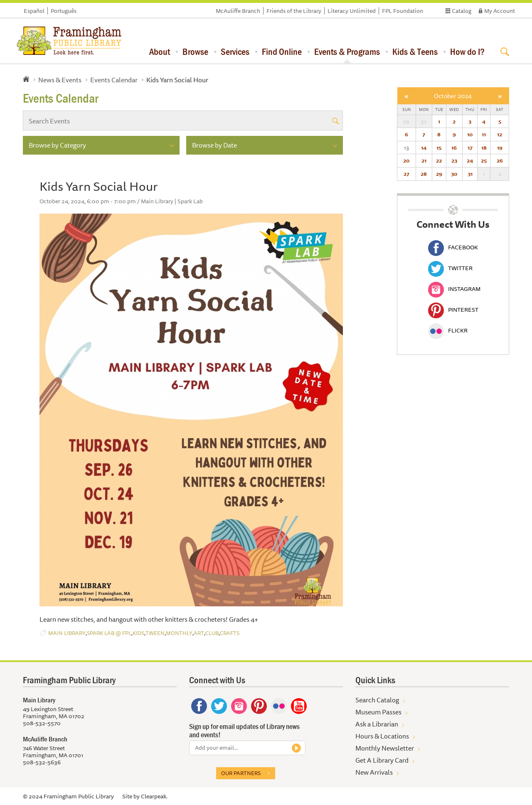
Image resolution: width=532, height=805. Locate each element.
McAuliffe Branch (238, 11)
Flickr (448, 330)
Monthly (179, 633)
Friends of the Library (294, 11)
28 (424, 174)
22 (439, 160)
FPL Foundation (403, 11)
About (160, 52)
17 (470, 148)
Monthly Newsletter (385, 748)
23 (454, 160)
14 (424, 148)
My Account (500, 11)
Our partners (241, 773)
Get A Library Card (382, 760)
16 (454, 148)
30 (454, 174)
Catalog (462, 11)
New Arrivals (374, 772)
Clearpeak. (154, 796)
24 (470, 160)
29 (439, 174)
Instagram (454, 289)
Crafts (230, 633)
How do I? (467, 52)
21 (424, 160)
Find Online (282, 52)
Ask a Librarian (377, 724)
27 (406, 174)
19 (500, 148)
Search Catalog (377, 700)
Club (212, 633)
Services (235, 52)
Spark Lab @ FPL (109, 633)
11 (484, 134)
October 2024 (453, 96)
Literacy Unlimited (352, 11)
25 (484, 160)
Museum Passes (378, 712)
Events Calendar (114, 80)
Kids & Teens (415, 52)
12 (500, 134)
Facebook (453, 247)
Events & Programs (347, 52)
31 (470, 174)
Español (34, 11)
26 (500, 160)
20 (406, 160)
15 (439, 148)
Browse (195, 52)
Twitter (450, 268)
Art (199, 633)
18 (484, 148)
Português (64, 11)
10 (470, 134)
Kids (138, 633)
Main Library (67, 633)
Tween (155, 633)
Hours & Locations (382, 736)
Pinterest (453, 310)
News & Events (60, 80)
